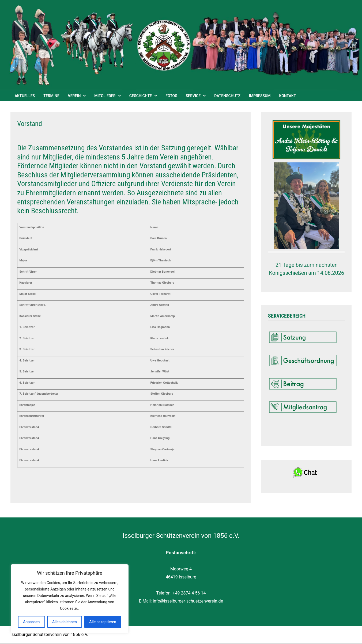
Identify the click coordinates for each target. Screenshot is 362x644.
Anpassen (31, 622)
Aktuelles (25, 96)
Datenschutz (227, 96)
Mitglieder (105, 96)
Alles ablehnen (65, 622)
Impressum (260, 96)
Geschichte (141, 96)
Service (193, 96)
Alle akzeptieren (103, 622)
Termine (51, 96)
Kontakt (288, 96)
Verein (74, 96)
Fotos (171, 96)
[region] (70, 599)
